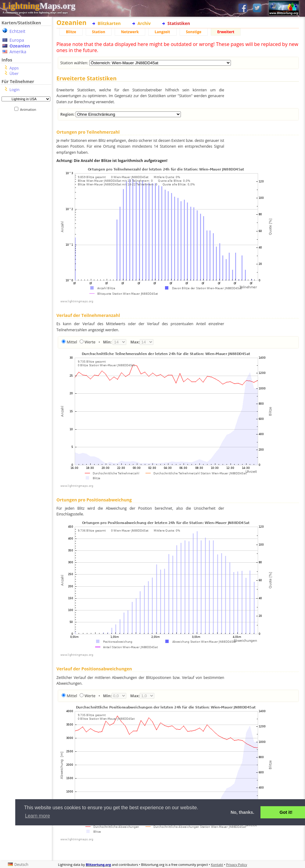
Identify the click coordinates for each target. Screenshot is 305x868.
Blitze (71, 32)
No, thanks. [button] (242, 812)
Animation (29, 109)
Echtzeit (17, 31)
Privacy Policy (237, 864)
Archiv (144, 23)
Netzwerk (130, 32)
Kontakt (217, 864)
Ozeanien (20, 46)
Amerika (18, 52)
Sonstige (194, 32)
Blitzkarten (109, 23)
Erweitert (226, 32)
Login (14, 90)
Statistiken (179, 23)
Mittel (72, 342)
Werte (90, 342)
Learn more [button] (38, 816)
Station (99, 32)
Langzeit (162, 32)
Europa (17, 40)
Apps (14, 68)
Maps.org (39, 6)
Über (14, 73)
